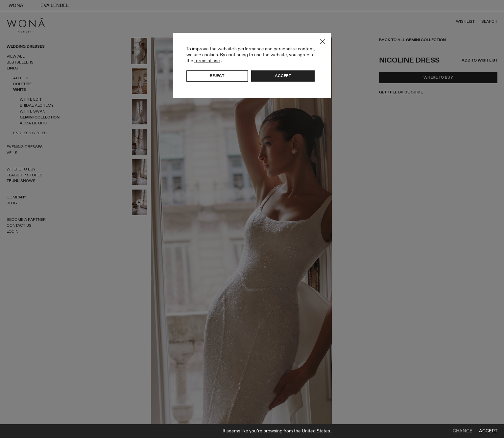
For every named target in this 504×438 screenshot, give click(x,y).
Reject (217, 76)
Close (323, 41)
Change (463, 431)
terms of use (207, 61)
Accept (488, 431)
